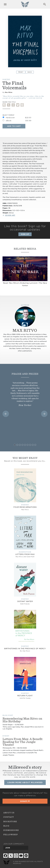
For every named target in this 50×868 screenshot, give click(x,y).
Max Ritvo (9, 92)
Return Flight (25, 696)
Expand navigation (5, 4)
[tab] (15, 445)
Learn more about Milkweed (25, 782)
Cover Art (10, 215)
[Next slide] (44, 414)
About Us (9, 813)
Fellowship (11, 835)
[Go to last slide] (6, 414)
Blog (6, 826)
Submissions (11, 830)
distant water (25, 601)
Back (30, 72)
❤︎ (25, 801)
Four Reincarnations (25, 507)
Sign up (25, 234)
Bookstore (10, 821)
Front (21, 72)
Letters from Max (25, 554)
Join (8, 848)
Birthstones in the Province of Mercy (25, 649)
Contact (9, 817)
